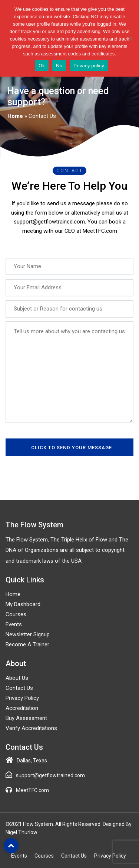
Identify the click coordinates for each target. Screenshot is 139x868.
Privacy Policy (22, 698)
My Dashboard (23, 604)
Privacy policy (89, 66)
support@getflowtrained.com (50, 775)
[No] (130, 38)
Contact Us (19, 688)
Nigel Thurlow (21, 832)
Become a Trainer (27, 644)
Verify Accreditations (31, 728)
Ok (42, 66)
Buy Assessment (26, 718)
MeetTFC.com (32, 790)
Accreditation (22, 708)
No (59, 66)
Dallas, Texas (32, 761)
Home (15, 116)
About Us (17, 678)
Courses (16, 614)
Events (14, 624)
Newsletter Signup (28, 634)
